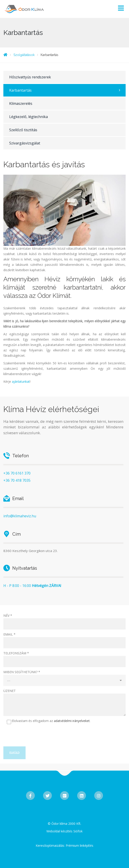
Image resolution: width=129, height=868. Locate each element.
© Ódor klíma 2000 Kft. (64, 824)
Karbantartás (20, 90)
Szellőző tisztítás (23, 130)
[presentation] (37, 738)
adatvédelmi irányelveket (72, 721)
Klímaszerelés (21, 103)
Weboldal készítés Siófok (64, 831)
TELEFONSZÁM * (16, 653)
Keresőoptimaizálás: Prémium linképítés (64, 845)
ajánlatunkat (21, 381)
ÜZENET (10, 691)
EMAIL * (9, 634)
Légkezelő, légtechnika (28, 117)
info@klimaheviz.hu (20, 516)
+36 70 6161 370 (17, 473)
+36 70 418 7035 (17, 480)
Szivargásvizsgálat (25, 143)
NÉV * (8, 616)
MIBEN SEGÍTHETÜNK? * (22, 672)
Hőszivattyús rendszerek (30, 77)
